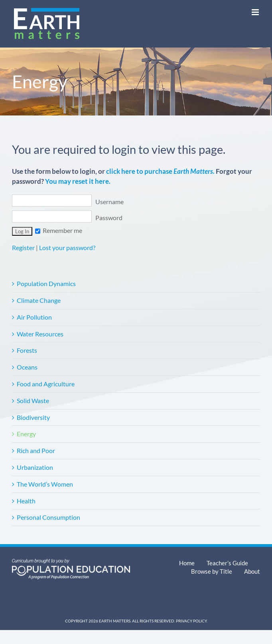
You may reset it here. (78, 181)
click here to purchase (160, 171)
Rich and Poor (36, 450)
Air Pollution (34, 317)
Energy (26, 434)
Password (67, 218)
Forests (27, 350)
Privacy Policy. (192, 621)
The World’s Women (45, 484)
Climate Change (39, 300)
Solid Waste (33, 401)
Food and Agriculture (46, 384)
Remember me (59, 230)
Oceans (27, 367)
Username (68, 202)
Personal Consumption (48, 517)
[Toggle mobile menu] (256, 12)
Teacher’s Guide (227, 563)
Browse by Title (212, 571)
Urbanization (35, 467)
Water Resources (40, 334)
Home (187, 563)
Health (26, 501)
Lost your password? (67, 247)
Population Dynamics (46, 283)
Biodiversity (33, 417)
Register (23, 247)
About (252, 571)
